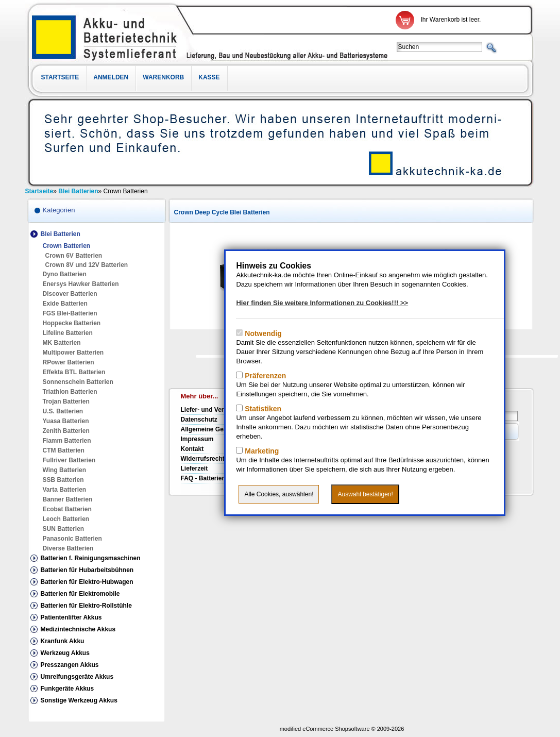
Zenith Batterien (66, 431)
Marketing (261, 451)
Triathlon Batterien (70, 392)
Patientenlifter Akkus (71, 617)
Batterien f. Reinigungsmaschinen (91, 558)
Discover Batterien (70, 294)
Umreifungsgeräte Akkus (77, 677)
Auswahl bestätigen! (365, 494)
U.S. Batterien (63, 411)
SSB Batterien (63, 480)
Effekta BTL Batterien (74, 372)
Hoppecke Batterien (72, 323)
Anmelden (111, 77)
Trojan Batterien (66, 401)
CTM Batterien (64, 450)
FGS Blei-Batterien (70, 313)
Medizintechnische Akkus (78, 629)
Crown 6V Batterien (74, 256)
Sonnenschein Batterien (78, 382)
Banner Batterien (68, 499)
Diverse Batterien (68, 548)
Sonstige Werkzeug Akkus (79, 700)
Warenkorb (163, 77)
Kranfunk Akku (63, 641)
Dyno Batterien (65, 274)
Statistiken (262, 409)
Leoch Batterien (66, 519)
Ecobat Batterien (67, 509)
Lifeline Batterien (68, 333)
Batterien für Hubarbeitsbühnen (87, 570)
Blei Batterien (61, 234)
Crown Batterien (67, 246)
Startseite (60, 77)
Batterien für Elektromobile (80, 594)
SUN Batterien (64, 529)
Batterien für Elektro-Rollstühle (86, 606)
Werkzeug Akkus (65, 653)
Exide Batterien (65, 304)
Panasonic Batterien (72, 539)
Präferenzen (264, 376)
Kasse (209, 77)
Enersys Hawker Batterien (81, 284)
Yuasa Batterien (66, 421)
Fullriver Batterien (69, 460)
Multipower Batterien (73, 353)
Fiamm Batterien (67, 441)
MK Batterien (62, 343)
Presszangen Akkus (70, 665)
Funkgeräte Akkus (67, 689)
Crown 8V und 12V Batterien (87, 265)
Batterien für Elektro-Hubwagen (87, 582)
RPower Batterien (69, 362)
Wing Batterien (65, 470)
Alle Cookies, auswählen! (279, 494)
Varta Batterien (65, 490)
